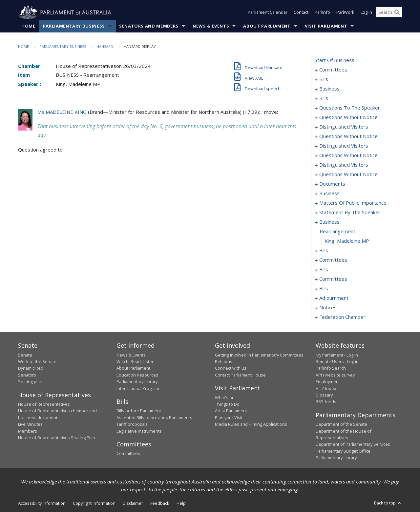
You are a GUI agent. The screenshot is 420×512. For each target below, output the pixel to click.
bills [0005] (324, 79)
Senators (27, 375)
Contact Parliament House (240, 375)
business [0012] (329, 89)
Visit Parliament (326, 26)
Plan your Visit (229, 418)
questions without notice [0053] (348, 117)
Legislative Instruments (139, 431)
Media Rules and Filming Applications (251, 424)
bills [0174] (324, 289)
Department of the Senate (341, 424)
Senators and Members (149, 26)
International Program (138, 388)
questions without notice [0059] (348, 136)
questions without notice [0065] (348, 155)
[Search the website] (389, 12)
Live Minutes (30, 424)
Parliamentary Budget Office (343, 451)
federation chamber (342, 317)
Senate (25, 355)
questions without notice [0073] (348, 174)
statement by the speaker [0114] (350, 213)
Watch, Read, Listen (136, 361)
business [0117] (329, 222)
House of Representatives (44, 404)
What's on (225, 398)
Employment (328, 382)
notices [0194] (328, 308)
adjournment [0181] (334, 298)
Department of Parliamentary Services (353, 444)
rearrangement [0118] (337, 232)
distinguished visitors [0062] (344, 146)
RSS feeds (326, 402)
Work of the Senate (37, 361)
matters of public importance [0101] (353, 203)
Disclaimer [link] (133, 503)
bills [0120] (324, 251)
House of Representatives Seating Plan (57, 438)
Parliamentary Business (74, 26)
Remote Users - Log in (337, 361)
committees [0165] (333, 279)
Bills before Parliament (139, 411)
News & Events (211, 26)
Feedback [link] (160, 503)
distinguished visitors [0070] (344, 165)
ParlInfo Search (331, 368)
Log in (366, 12)
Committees (128, 454)
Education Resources (137, 375)
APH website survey (335, 375)
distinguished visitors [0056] (344, 127)
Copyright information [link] (94, 503)
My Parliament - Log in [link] (337, 355)
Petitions (224, 361)
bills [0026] (324, 98)
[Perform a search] (397, 12)
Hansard (105, 46)
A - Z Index (326, 388)
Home (28, 26)
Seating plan (30, 382)
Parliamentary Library (137, 382)
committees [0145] (333, 260)
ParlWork (345, 12)
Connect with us (231, 368)
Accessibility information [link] (42, 503)
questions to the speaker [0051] (350, 108)
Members (28, 431)
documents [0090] (332, 184)
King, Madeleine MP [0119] (347, 241)
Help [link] (181, 503)
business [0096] (329, 194)
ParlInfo (322, 12)
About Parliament (267, 26)
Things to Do (227, 404)
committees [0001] (333, 70)
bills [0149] (324, 270)
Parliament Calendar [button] (268, 12)
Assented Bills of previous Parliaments (154, 418)
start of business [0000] (335, 60)
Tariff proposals (132, 424)
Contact (301, 12)
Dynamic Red (31, 368)
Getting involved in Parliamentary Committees (259, 355)
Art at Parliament (231, 411)
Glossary (324, 395)
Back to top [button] (388, 503)
